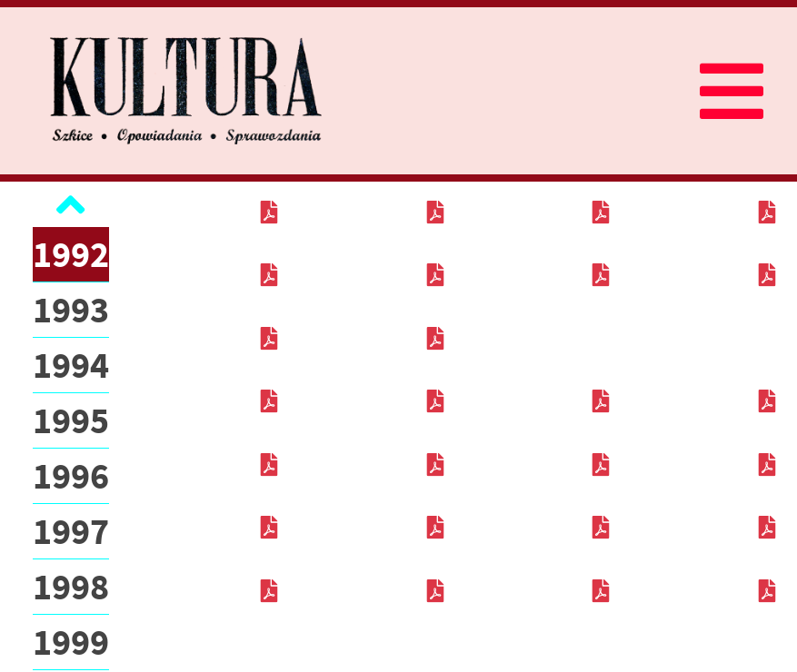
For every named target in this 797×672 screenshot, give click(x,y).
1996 (71, 476)
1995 (71, 420)
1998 (71, 587)
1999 (71, 642)
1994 (71, 365)
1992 (71, 254)
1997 (71, 531)
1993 (71, 310)
